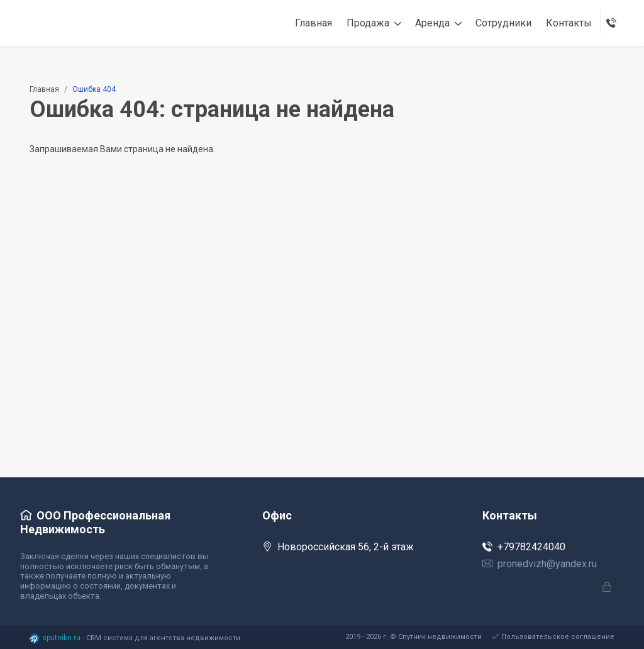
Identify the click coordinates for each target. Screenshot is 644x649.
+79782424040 (524, 547)
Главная (44, 89)
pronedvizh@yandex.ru (540, 564)
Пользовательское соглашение (553, 637)
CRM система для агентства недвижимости (163, 638)
